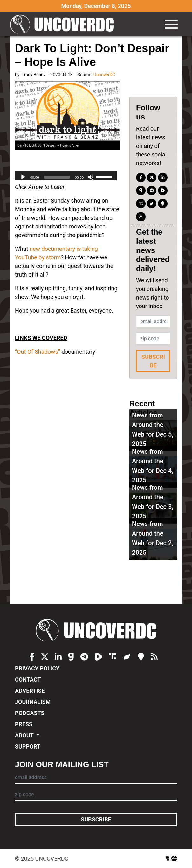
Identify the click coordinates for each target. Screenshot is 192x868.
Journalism (33, 702)
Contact (28, 680)
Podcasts (30, 713)
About (25, 735)
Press (24, 724)
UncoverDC (64, 24)
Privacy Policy (37, 668)
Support (28, 746)
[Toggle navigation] (171, 24)
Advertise (30, 691)
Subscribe (153, 361)
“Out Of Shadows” (38, 352)
